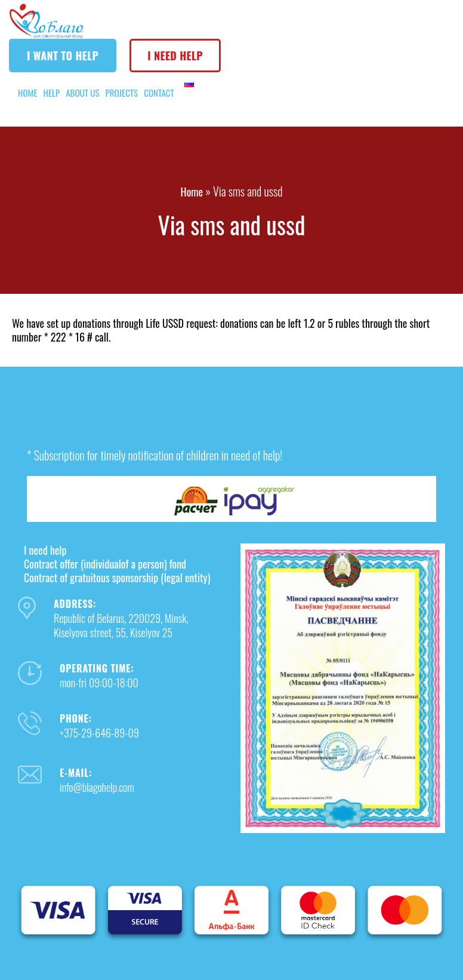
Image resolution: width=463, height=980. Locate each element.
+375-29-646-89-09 (99, 733)
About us (82, 93)
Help (52, 93)
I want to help (63, 56)
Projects (122, 93)
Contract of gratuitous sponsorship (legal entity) (117, 577)
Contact (159, 93)
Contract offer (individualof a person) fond (105, 564)
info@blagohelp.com (97, 787)
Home (28, 93)
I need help (175, 56)
